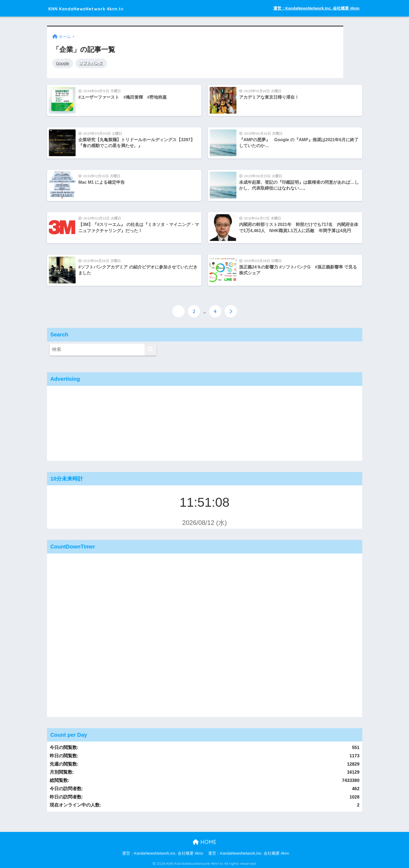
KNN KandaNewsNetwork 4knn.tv (102, 8)
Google (63, 63)
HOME (204, 841)
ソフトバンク (91, 63)
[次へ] (231, 310)
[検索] (151, 349)
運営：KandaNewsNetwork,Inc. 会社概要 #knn (316, 8)
